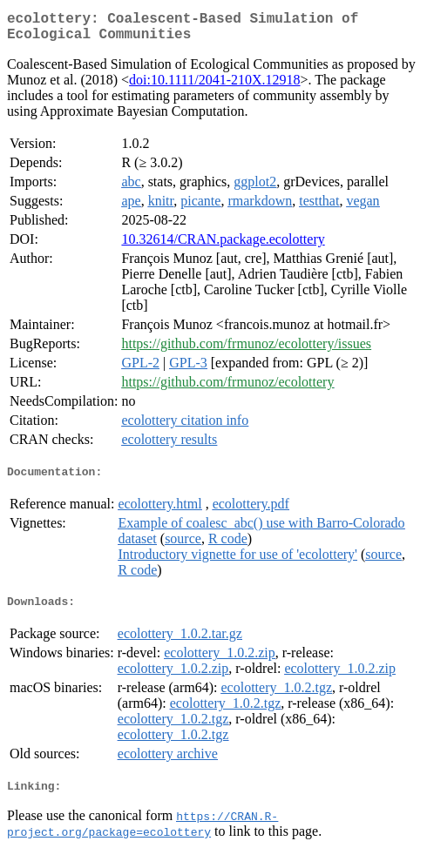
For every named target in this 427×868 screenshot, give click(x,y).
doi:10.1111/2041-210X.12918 (214, 87)
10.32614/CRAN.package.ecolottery (223, 246)
